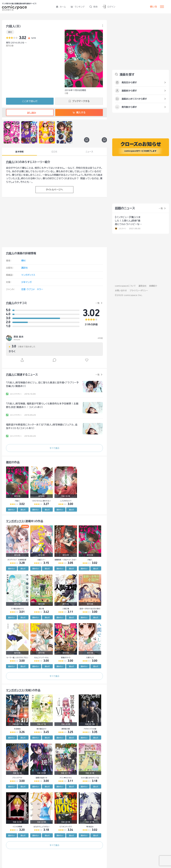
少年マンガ (26, 282)
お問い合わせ (121, 290)
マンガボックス (28, 275)
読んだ (23, 510)
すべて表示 (54, 448)
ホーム (61, 7)
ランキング (78, 7)
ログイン (109, 7)
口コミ (55, 152)
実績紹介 (153, 286)
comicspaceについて (125, 286)
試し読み (30, 113)
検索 (94, 7)
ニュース (89, 152)
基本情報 (19, 152)
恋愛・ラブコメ (28, 289)
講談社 (24, 268)
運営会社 (142, 286)
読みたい (12, 510)
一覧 (97, 303)
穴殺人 (10, 162)
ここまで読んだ (30, 101)
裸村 (10, 32)
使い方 (153, 7)
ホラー (40, 289)
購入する (79, 113)
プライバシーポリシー (139, 290)
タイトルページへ (54, 190)
